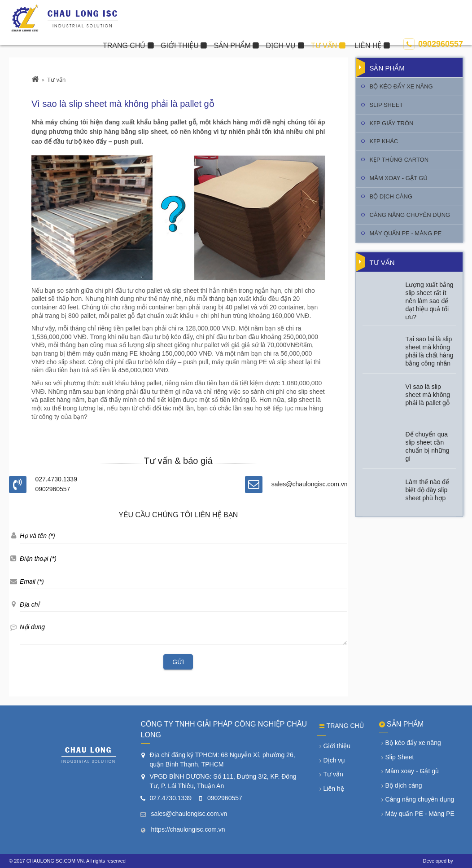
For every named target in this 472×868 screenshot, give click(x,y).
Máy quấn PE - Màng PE (405, 233)
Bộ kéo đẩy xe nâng (401, 86)
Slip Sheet (386, 105)
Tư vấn (56, 80)
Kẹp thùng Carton (399, 160)
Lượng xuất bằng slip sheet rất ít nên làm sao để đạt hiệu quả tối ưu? (429, 301)
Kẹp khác (384, 141)
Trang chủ (342, 726)
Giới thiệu (335, 746)
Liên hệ (332, 789)
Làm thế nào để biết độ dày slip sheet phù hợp (427, 490)
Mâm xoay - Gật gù (398, 178)
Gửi (178, 662)
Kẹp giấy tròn (391, 123)
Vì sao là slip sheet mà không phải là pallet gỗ (428, 395)
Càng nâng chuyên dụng (410, 215)
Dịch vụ (332, 760)
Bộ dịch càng (391, 196)
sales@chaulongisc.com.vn (310, 484)
